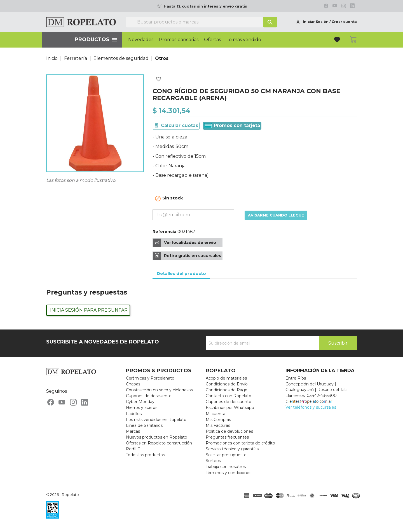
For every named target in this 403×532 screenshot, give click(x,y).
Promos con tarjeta (232, 126)
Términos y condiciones (229, 473)
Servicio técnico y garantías (232, 449)
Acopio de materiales (226, 378)
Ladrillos (134, 414)
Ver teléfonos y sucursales (311, 407)
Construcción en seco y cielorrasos (159, 390)
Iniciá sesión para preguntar (89, 310)
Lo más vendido (244, 40)
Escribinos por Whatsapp (230, 408)
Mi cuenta (215, 414)
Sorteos (213, 461)
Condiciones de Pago (227, 390)
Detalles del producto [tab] (181, 273)
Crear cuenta (344, 22)
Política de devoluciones (229, 431)
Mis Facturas (218, 425)
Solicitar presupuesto (226, 455)
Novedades (141, 40)
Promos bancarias (179, 40)
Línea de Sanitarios (144, 425)
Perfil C (133, 449)
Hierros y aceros (142, 408)
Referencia (164, 232)
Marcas (133, 431)
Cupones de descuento (149, 396)
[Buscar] (201, 22)
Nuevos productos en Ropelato (157, 437)
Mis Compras (218, 420)
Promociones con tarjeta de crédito (240, 443)
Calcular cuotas (180, 125)
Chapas (133, 384)
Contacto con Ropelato (229, 396)
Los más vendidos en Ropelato (156, 420)
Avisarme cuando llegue (276, 215)
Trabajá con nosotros (226, 467)
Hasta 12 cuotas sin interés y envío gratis (205, 6)
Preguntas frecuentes (227, 437)
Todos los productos (145, 455)
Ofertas (212, 40)
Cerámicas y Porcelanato (150, 378)
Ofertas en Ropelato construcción (159, 443)
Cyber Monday (140, 402)
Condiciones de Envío (227, 384)
